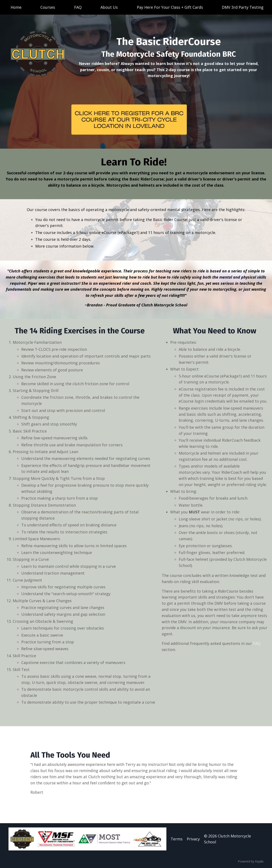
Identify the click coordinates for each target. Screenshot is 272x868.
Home (16, 7)
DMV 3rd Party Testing (243, 7)
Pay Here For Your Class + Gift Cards (170, 7)
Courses (48, 7)
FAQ (78, 7)
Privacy (193, 839)
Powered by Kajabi (251, 861)
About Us (109, 7)
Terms (177, 839)
